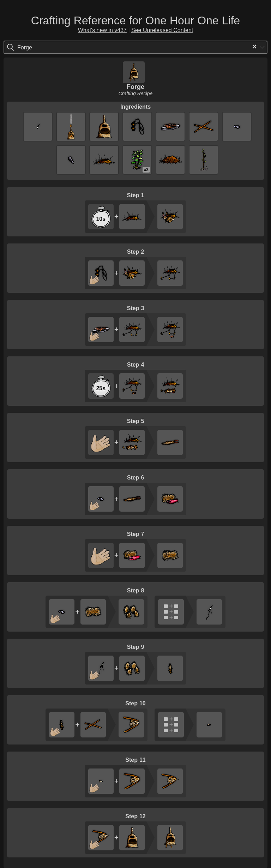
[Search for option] (47, 47)
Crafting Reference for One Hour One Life (135, 20)
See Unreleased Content (162, 30)
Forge (135, 87)
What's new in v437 (102, 30)
